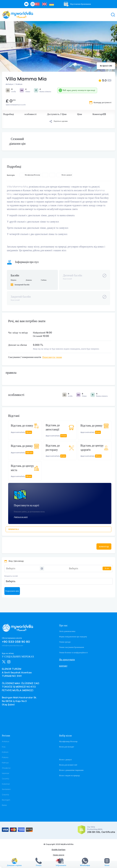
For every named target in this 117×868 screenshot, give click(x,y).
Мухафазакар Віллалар (68, 741)
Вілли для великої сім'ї (68, 765)
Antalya (5, 741)
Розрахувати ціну (12, 591)
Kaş (4, 747)
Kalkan (5, 752)
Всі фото (106, 66)
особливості (31, 114)
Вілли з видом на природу (69, 776)
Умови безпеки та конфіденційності (73, 653)
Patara (5, 757)
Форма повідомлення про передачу (73, 637)
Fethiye (5, 763)
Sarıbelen (6, 789)
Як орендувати (67, 660)
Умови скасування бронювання (72, 647)
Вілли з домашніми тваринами (71, 770)
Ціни (79, 114)
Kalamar (6, 784)
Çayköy (5, 795)
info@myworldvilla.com (12, 646)
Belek (4, 805)
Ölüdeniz (6, 768)
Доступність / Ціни (57, 114)
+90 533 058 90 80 (16, 642)
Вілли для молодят (67, 747)
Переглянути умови (52, 357)
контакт (63, 666)
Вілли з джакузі (65, 760)
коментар (104, 546)
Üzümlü (5, 779)
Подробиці (8, 114)
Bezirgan (6, 800)
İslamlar (6, 773)
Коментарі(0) (99, 114)
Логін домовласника (67, 631)
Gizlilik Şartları (58, 850)
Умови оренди (65, 642)
